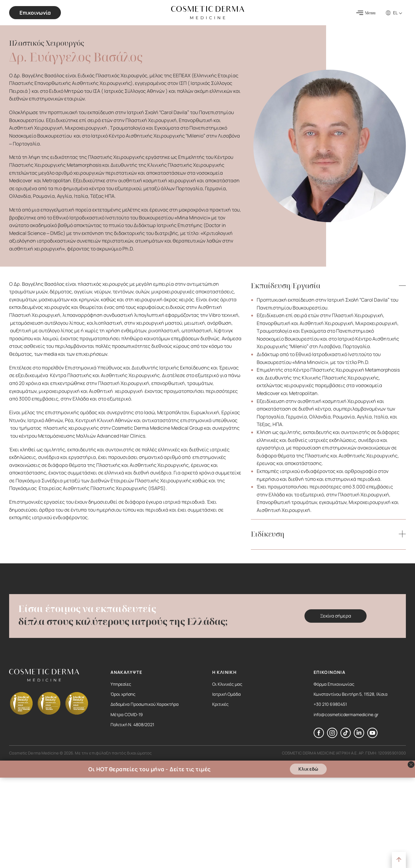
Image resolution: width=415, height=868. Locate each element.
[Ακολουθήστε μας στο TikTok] (346, 736)
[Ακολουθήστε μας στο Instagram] (332, 736)
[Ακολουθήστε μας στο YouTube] (372, 736)
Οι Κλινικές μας (227, 684)
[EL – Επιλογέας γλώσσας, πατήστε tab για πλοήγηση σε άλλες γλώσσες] (398, 13)
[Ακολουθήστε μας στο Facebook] (319, 736)
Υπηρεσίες (121, 684)
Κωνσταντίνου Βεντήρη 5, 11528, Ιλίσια (351, 694)
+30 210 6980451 (330, 704)
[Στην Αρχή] (399, 860)
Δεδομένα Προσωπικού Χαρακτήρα (145, 704)
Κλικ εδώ (308, 769)
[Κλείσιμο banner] (411, 765)
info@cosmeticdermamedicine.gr (346, 714)
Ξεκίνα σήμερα (336, 616)
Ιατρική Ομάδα (227, 694)
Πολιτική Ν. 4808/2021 (132, 724)
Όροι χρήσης (123, 694)
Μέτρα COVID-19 (127, 714)
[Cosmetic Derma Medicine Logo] (208, 13)
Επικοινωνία (35, 13)
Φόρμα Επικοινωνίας (334, 684)
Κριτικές (220, 704)
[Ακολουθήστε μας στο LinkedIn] (359, 736)
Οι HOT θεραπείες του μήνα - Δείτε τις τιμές (149, 769)
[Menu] (366, 13)
